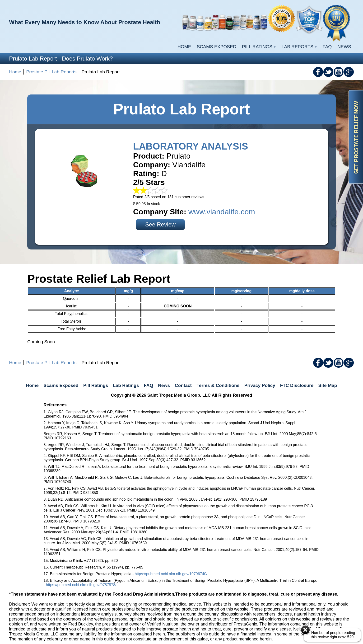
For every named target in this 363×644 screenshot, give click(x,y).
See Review (160, 224)
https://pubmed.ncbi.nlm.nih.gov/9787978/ (81, 585)
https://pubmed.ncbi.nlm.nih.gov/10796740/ (171, 574)
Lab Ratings (126, 385)
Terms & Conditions (218, 385)
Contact (183, 385)
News (344, 47)
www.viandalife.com (222, 212)
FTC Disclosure (297, 385)
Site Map (328, 385)
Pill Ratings (96, 385)
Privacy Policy (260, 385)
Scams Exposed (216, 47)
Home (184, 47)
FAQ (327, 47)
